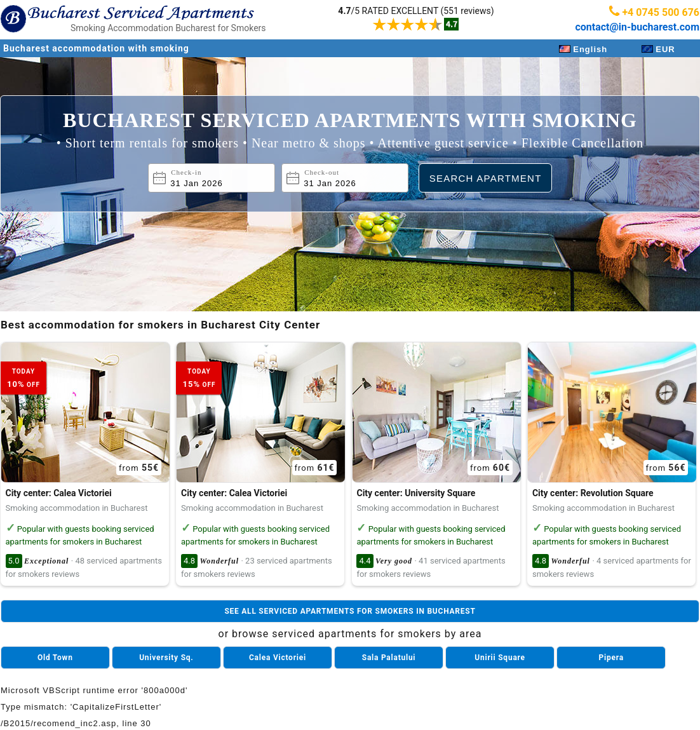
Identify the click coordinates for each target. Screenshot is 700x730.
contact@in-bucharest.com (637, 27)
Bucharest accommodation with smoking (96, 48)
